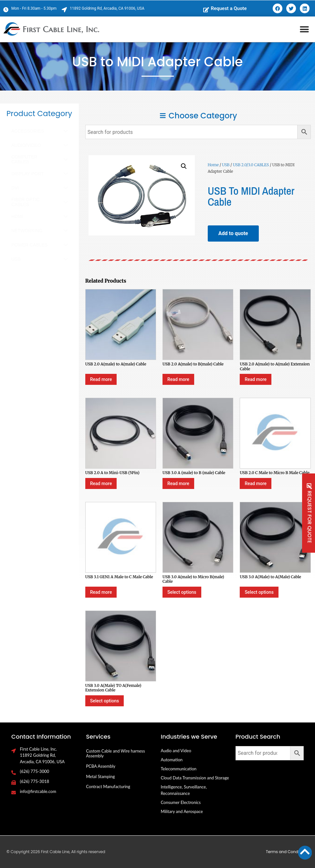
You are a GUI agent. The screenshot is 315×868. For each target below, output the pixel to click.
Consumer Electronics (181, 802)
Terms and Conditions (287, 852)
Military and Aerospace (182, 811)
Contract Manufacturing (108, 787)
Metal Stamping (100, 776)
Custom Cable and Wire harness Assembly (115, 754)
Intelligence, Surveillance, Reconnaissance (184, 790)
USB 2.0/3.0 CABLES (251, 165)
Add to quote (233, 233)
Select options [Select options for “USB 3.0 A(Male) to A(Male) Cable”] (259, 592)
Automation (172, 760)
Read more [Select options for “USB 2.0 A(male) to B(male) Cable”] (178, 379)
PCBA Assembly (101, 766)
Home (213, 165)
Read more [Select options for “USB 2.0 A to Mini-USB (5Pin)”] (101, 483)
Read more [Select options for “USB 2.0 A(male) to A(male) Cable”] (101, 379)
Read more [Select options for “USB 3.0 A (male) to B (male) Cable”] (178, 483)
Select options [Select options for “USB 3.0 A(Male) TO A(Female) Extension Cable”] (105, 701)
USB (226, 165)
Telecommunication (179, 769)
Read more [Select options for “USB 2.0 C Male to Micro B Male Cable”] (256, 483)
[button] (304, 29)
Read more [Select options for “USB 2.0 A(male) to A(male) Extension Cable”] (256, 379)
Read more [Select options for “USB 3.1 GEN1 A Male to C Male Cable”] (101, 592)
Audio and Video (176, 751)
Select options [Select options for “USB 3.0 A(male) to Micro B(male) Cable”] (182, 592)
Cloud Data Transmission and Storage (195, 778)
